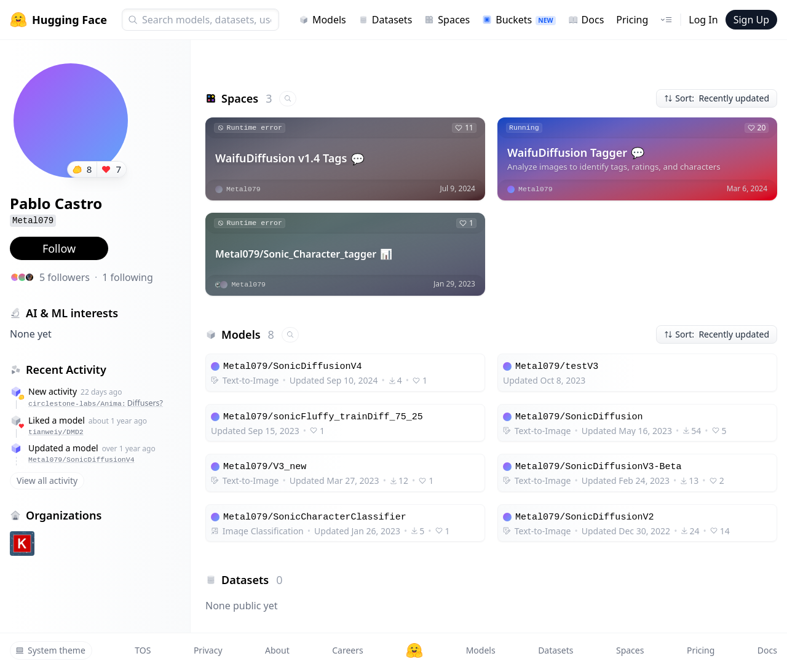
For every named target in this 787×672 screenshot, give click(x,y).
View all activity (47, 480)
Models (322, 20)
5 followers (65, 277)
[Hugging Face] (414, 650)
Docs (586, 20)
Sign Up (751, 20)
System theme (50, 650)
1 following (128, 277)
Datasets (386, 20)
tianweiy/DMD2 (56, 432)
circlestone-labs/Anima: (96, 403)
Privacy (208, 650)
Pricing (632, 20)
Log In (703, 20)
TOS (143, 650)
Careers (347, 650)
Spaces (447, 20)
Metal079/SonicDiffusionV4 (81, 460)
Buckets (519, 20)
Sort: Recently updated (717, 98)
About (277, 650)
